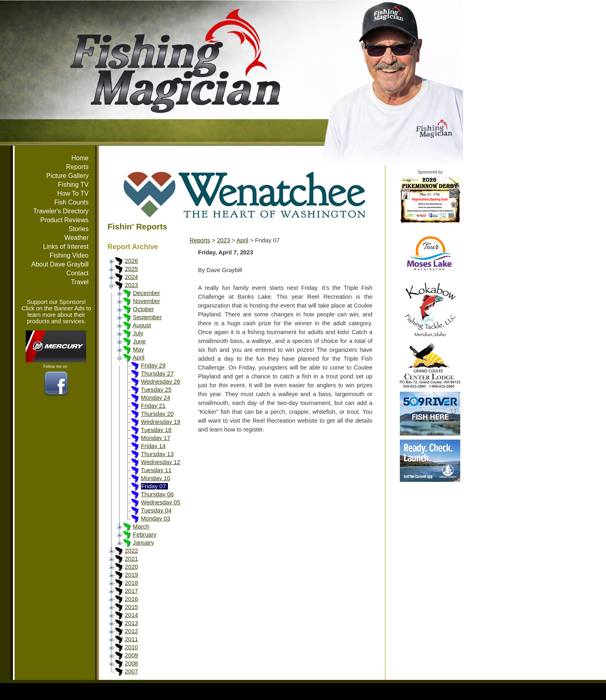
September (147, 317)
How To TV (73, 193)
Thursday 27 (157, 374)
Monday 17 (156, 438)
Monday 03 (156, 518)
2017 (131, 591)
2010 (131, 647)
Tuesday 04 (156, 510)
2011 (131, 639)
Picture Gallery (67, 176)
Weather (77, 238)
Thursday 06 (157, 494)
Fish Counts (71, 202)
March (141, 527)
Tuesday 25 (156, 390)
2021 (131, 559)
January (143, 543)
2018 (131, 583)
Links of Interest (66, 247)
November (147, 301)
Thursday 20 (157, 414)
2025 (131, 269)
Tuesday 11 (156, 470)
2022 (131, 551)
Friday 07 (154, 486)
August (142, 325)
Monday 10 (156, 478)
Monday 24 (156, 398)
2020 (131, 567)
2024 (131, 277)
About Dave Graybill (60, 264)
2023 (131, 285)
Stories (79, 229)
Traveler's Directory (61, 211)
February (145, 535)
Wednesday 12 (161, 462)
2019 (131, 575)
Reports (77, 167)
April (138, 357)
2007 (131, 671)
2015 (131, 607)
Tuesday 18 (156, 430)
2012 (131, 631)
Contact (78, 273)
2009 (131, 655)
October (143, 309)
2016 (131, 599)
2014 (131, 615)
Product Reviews (64, 220)
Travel (80, 282)
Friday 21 (153, 406)
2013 (131, 623)
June (139, 341)
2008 (131, 663)
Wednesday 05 (161, 502)
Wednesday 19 (161, 422)
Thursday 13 (157, 454)
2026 (131, 261)
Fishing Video (69, 255)
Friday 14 (153, 446)
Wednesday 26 (161, 382)
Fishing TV (73, 185)
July (138, 333)
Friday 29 (153, 365)
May (139, 349)
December (147, 293)
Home (80, 158)
